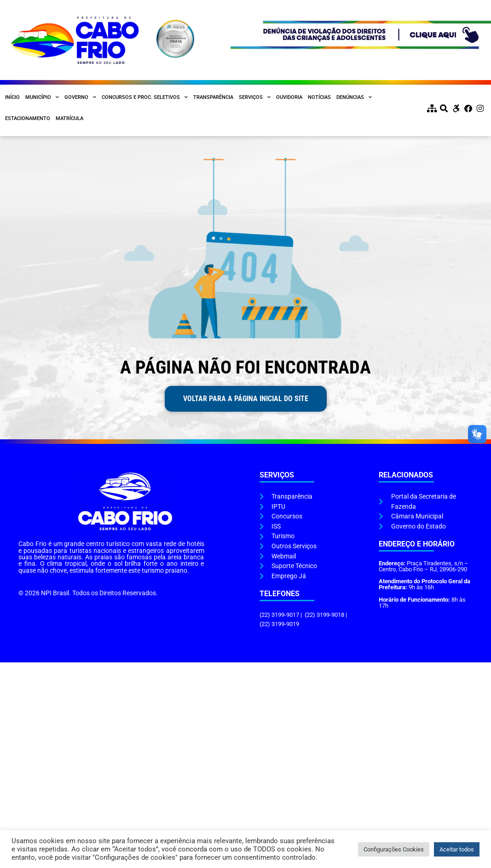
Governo (80, 98)
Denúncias (354, 98)
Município (42, 98)
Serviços (255, 98)
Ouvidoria (289, 97)
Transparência (213, 97)
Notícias (319, 97)
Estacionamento (28, 118)
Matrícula (69, 118)
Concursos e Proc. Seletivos (145, 98)
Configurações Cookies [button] (394, 849)
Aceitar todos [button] (457, 849)
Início (12, 97)
